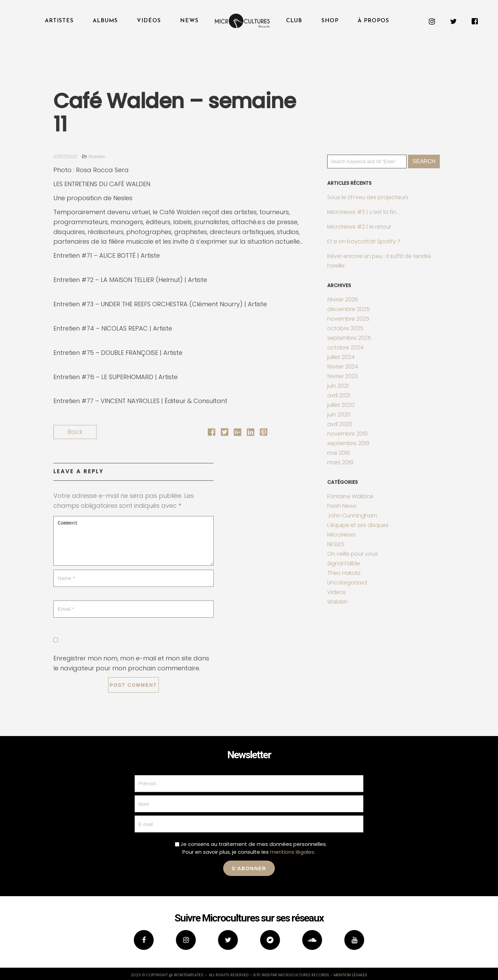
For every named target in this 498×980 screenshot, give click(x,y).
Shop (330, 21)
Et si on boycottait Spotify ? (364, 241)
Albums (105, 21)
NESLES (336, 544)
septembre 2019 (348, 443)
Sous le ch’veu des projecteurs (368, 197)
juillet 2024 (341, 357)
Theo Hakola (344, 573)
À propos (373, 21)
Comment (133, 541)
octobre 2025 (345, 328)
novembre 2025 (348, 319)
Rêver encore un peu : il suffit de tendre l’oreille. (379, 261)
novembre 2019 (347, 434)
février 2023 (342, 376)
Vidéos (149, 21)
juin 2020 (339, 415)
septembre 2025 (349, 338)
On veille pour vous (353, 554)
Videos (336, 592)
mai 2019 (339, 453)
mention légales (350, 975)
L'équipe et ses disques (358, 525)
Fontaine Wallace (350, 496)
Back (75, 432)
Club (294, 21)
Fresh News (342, 506)
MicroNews (341, 535)
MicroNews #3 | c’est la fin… (363, 212)
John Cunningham (352, 515)
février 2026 (343, 300)
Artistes (59, 21)
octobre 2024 (345, 347)
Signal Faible (344, 563)
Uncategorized (347, 583)
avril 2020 (340, 424)
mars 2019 (340, 462)
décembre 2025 (348, 309)
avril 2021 (339, 395)
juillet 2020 (341, 405)
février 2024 (343, 367)
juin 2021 (338, 386)
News (189, 21)
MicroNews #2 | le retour (359, 227)
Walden (97, 157)
